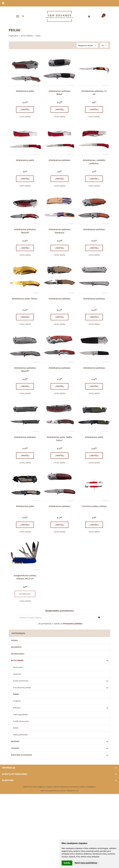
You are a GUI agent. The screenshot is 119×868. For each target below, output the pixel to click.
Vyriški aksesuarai (21, 721)
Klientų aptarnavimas (15, 774)
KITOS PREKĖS (17, 660)
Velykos (14, 640)
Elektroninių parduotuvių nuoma (53, 791)
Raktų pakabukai (20, 735)
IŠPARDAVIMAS (18, 654)
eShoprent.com (73, 791)
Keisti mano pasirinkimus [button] (86, 863)
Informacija (9, 768)
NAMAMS (15, 741)
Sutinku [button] (67, 863)
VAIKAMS (15, 748)
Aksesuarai (18, 667)
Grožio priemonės (21, 681)
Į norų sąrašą (25, 117)
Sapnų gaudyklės (21, 714)
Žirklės (16, 728)
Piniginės (17, 701)
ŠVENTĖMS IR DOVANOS (22, 755)
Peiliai (16, 694)
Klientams (8, 780)
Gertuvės (17, 674)
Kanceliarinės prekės (22, 687)
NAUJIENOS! (16, 647)
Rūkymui (17, 708)
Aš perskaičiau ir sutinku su (60, 624)
